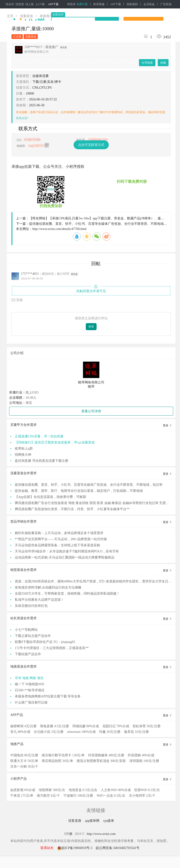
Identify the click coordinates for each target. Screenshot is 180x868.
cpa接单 (109, 821)
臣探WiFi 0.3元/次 (147, 790)
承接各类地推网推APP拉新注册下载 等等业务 (48, 696)
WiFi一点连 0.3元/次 (111, 796)
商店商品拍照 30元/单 (57, 761)
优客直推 (75, 821)
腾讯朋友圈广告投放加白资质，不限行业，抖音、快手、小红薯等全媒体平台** (72, 509)
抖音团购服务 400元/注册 (106, 755)
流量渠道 (26, 16)
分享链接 (147, 63)
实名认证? (22, 118)
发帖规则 (132, 4)
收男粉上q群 (24, 449)
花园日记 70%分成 (116, 726)
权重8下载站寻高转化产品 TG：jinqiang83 (45, 642)
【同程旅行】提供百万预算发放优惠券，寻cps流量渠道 (55, 442)
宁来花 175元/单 (22, 796)
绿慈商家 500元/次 (52, 790)
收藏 (163, 63)
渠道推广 (52, 47)
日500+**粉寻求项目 (30, 690)
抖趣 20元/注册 (110, 732)
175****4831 (30, 274)
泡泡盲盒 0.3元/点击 (83, 790)
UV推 (68, 834)
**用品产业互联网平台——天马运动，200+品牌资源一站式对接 (61, 539)
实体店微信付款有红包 (31, 606)
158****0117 (33, 47)
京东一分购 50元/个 (24, 767)
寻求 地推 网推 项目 (29, 678)
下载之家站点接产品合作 (33, 636)
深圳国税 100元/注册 (144, 761)
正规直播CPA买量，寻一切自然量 (39, 436)
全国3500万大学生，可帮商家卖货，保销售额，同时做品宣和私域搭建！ (67, 594)
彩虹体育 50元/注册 (147, 726)
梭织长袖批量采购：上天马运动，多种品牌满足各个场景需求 (59, 533)
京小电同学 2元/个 (142, 796)
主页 (10, 16)
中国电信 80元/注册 (24, 755)
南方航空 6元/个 (48, 796)
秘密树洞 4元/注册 (23, 726)
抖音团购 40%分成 (141, 755)
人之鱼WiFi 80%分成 (116, 790)
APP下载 (53, 4)
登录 (91, 327)
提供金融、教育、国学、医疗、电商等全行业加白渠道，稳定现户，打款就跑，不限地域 (79, 491)
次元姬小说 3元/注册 (49, 732)
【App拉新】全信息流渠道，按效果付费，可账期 (50, 497)
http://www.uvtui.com (101, 834)
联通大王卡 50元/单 (24, 761)
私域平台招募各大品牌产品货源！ (39, 600)
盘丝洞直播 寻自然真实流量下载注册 (41, 461)
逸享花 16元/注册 (136, 732)
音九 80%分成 (20, 732)
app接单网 (93, 821)
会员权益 (149, 4)
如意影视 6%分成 (23, 790)
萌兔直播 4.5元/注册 (54, 726)
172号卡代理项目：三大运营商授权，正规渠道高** (52, 648)
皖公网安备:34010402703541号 (118, 848)
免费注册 (82, 4)
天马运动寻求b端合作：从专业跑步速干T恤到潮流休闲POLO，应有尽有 (67, 551)
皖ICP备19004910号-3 (75, 848)
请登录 (71, 4)
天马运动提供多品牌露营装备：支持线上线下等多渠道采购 (57, 545)
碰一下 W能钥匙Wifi (30, 684)
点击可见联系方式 (91, 145)
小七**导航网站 (26, 630)
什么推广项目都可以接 (31, 702)
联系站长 (47, 848)
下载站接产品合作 (28, 654)
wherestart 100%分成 (81, 732)
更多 (167, 425)
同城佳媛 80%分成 (86, 726)
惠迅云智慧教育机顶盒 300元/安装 (101, 761)
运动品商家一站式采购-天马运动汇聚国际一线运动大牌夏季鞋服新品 (65, 557)
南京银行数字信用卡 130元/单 (63, 755)
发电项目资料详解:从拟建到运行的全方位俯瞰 (48, 587)
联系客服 (99, 4)
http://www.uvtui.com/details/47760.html (59, 229)
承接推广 (46, 16)
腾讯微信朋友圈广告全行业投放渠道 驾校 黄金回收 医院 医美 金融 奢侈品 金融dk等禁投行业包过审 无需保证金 (95, 503)
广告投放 (166, 4)
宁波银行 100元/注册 (78, 796)
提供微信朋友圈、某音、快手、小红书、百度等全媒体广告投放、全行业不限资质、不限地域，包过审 (89, 485)
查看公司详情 (91, 411)
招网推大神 (23, 455)
